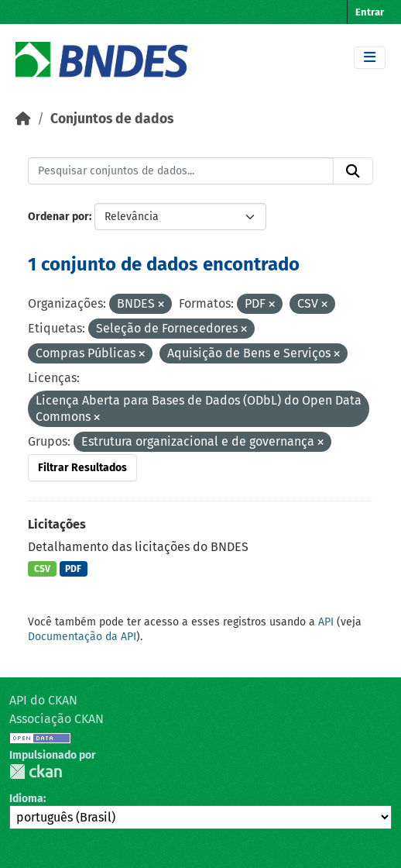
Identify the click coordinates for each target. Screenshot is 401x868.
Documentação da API (82, 637)
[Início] (23, 119)
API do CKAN (43, 700)
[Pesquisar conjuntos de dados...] (181, 171)
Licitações (57, 524)
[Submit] (353, 171)
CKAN (36, 772)
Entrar (370, 12)
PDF (73, 569)
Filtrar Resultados (82, 468)
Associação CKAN (57, 719)
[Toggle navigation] (370, 58)
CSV (42, 569)
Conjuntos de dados (112, 119)
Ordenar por (58, 217)
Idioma (26, 799)
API (326, 622)
